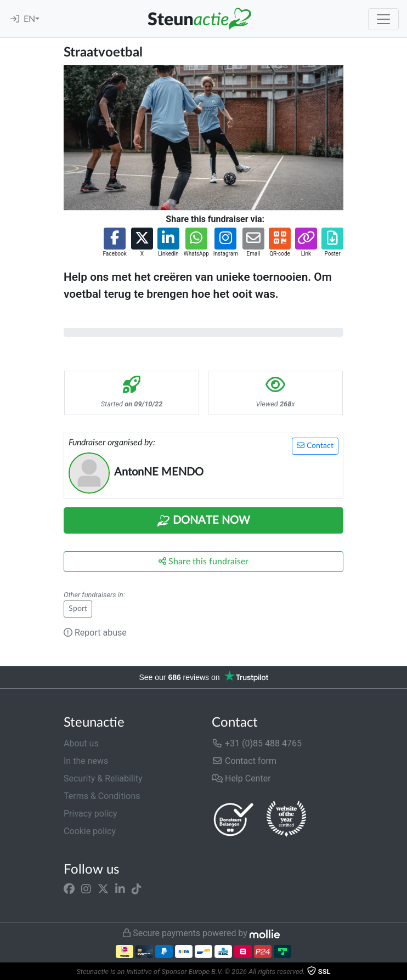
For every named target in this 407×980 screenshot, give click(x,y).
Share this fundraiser (203, 561)
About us (81, 743)
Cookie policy (90, 831)
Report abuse (95, 633)
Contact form (244, 761)
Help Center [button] (241, 778)
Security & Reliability (103, 778)
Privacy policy (91, 814)
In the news (86, 761)
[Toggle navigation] (383, 19)
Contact (315, 446)
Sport (78, 609)
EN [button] (29, 19)
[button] (114, 243)
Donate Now (203, 521)
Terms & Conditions (102, 796)
